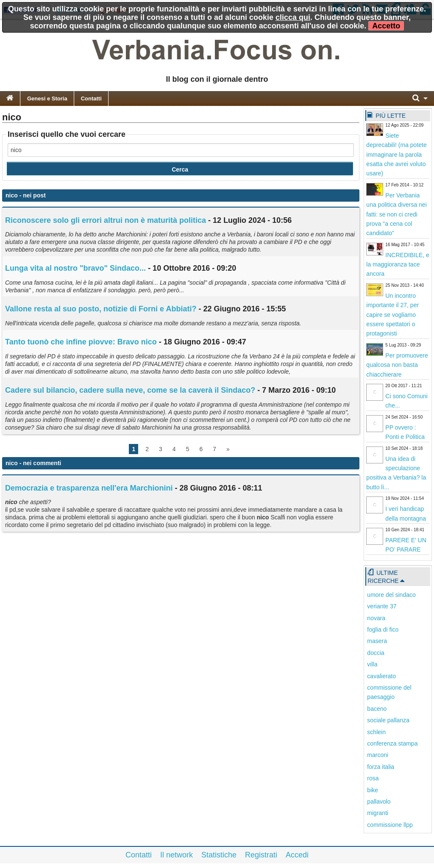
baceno (377, 709)
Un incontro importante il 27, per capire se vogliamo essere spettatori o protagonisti (392, 315)
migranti (378, 813)
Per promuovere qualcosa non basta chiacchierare (397, 365)
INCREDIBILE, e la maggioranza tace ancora (398, 265)
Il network (177, 855)
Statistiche (219, 855)
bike (373, 790)
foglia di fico (383, 630)
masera (377, 641)
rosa (373, 778)
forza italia (381, 767)
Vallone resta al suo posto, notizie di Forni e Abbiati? (101, 309)
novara (376, 618)
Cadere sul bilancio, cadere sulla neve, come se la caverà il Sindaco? (130, 390)
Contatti (91, 98)
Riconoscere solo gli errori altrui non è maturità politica (106, 220)
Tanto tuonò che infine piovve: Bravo (81, 342)
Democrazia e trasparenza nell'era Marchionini (89, 488)
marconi (378, 755)
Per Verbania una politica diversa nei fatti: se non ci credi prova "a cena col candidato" (396, 214)
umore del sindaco (391, 595)
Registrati (261, 855)
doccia (376, 653)
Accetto (386, 26)
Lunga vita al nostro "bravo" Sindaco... (75, 268)
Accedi (297, 855)
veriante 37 (382, 606)
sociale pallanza (388, 720)
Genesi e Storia (47, 98)
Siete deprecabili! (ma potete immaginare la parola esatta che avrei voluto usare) (396, 155)
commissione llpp (390, 825)
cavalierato (381, 676)
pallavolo (379, 801)
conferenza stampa (392, 743)
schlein (376, 732)
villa (372, 664)
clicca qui (293, 17)
